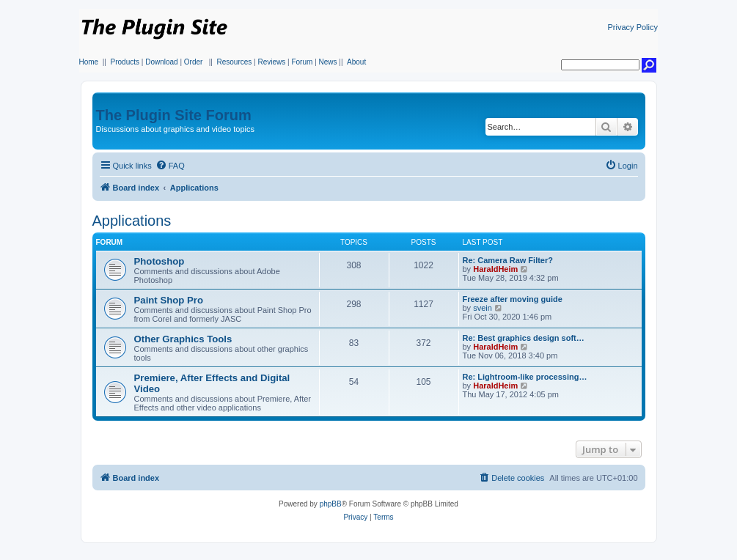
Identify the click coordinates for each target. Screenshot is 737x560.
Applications (132, 221)
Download (161, 62)
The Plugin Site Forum (174, 115)
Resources (234, 62)
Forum (302, 62)
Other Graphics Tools (183, 339)
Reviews (271, 62)
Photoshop (159, 261)
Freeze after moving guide (513, 299)
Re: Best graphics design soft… (524, 338)
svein (483, 308)
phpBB (331, 504)
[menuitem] (170, 166)
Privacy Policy (633, 27)
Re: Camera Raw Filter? (508, 260)
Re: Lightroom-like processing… (525, 377)
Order (194, 62)
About (356, 62)
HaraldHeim (495, 269)
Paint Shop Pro (169, 300)
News (328, 62)
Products (125, 62)
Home (89, 62)
